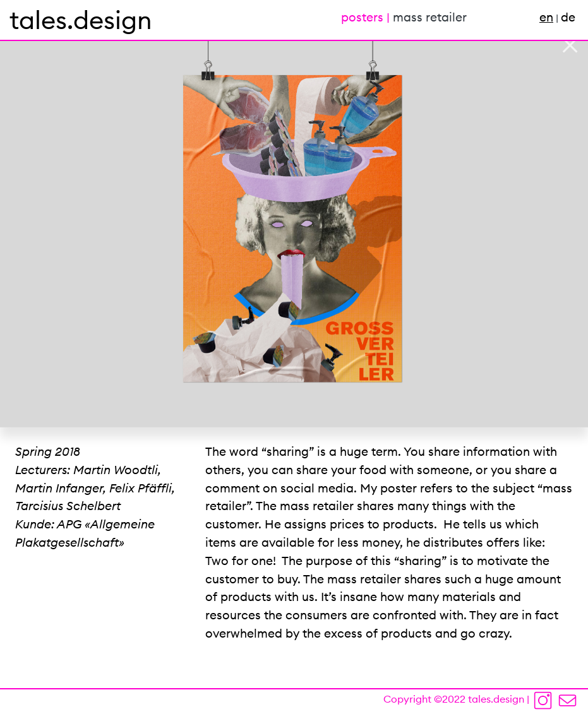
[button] (44, 214)
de (568, 17)
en (546, 17)
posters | (367, 17)
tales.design (81, 20)
